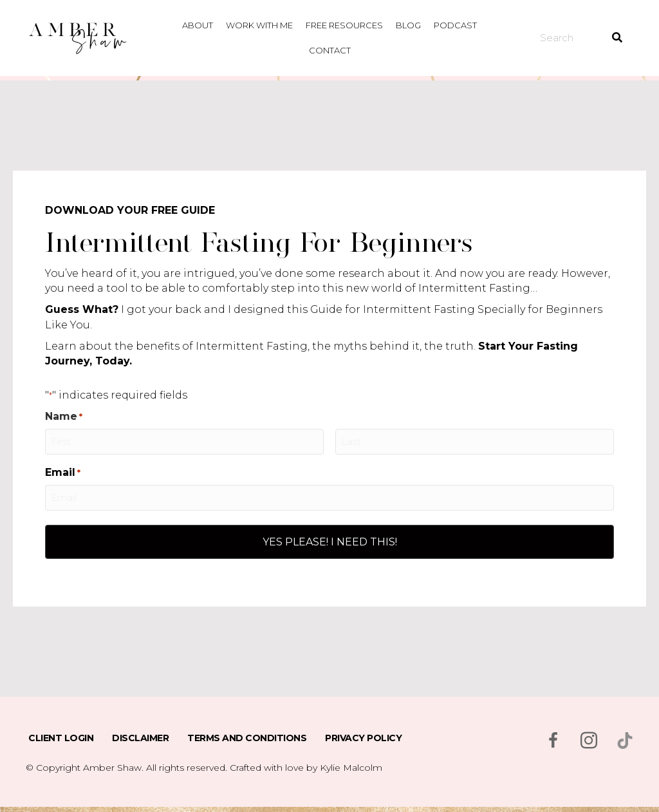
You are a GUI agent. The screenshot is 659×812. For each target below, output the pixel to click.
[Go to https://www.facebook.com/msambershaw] (553, 742)
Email (63, 473)
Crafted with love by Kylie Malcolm (306, 768)
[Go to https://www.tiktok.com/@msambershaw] (625, 741)
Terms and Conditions (247, 738)
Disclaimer (140, 738)
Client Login (61, 738)
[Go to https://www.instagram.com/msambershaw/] (589, 742)
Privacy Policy (363, 738)
